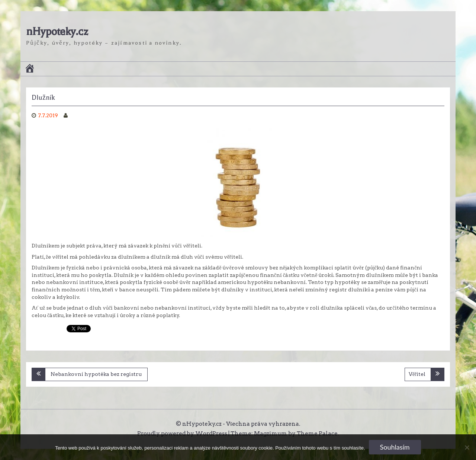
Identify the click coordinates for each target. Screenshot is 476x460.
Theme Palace (317, 434)
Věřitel (417, 374)
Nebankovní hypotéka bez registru (96, 374)
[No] (467, 447)
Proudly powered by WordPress (182, 434)
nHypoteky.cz (57, 31)
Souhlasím (395, 447)
